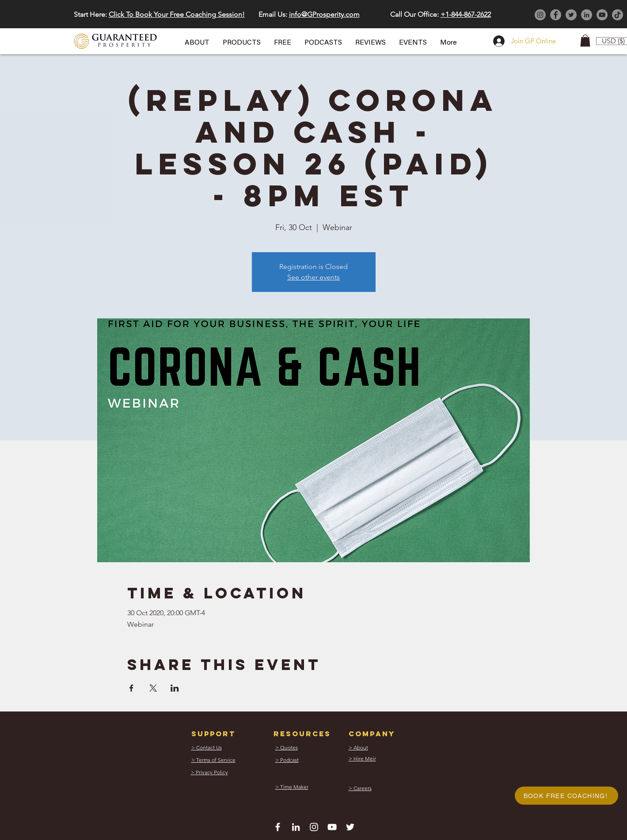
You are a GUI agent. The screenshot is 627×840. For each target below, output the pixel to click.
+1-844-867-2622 (466, 14)
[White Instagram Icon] (314, 827)
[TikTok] (617, 15)
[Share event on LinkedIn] (175, 688)
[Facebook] (556, 15)
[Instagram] (540, 15)
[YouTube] (602, 15)
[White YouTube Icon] (332, 827)
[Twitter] (571, 15)
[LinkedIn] (587, 15)
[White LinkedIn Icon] (296, 827)
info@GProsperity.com (324, 14)
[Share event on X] (153, 688)
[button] (197, 43)
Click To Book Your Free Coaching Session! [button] (177, 14)
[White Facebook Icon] (278, 827)
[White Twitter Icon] (350, 827)
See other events (313, 277)
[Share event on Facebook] (131, 688)
